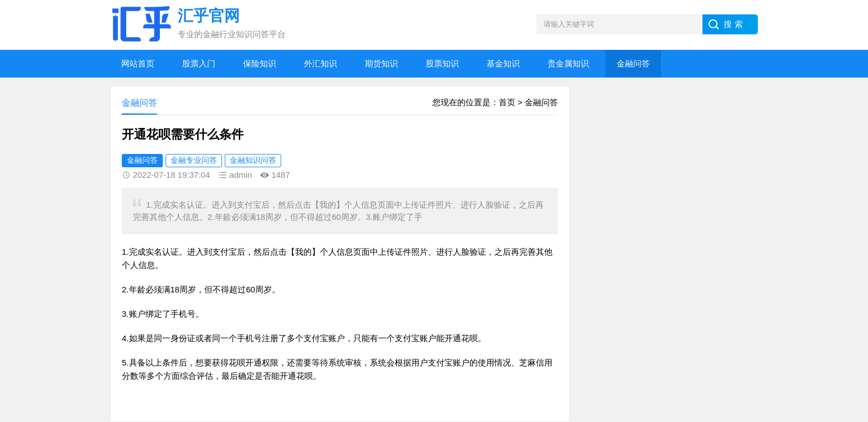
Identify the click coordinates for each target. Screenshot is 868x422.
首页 (507, 102)
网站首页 (138, 63)
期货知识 (381, 63)
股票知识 (442, 63)
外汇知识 (321, 63)
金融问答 (633, 63)
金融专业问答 (194, 160)
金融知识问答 (253, 160)
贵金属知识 (568, 63)
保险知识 (260, 63)
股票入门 (199, 63)
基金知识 (503, 63)
